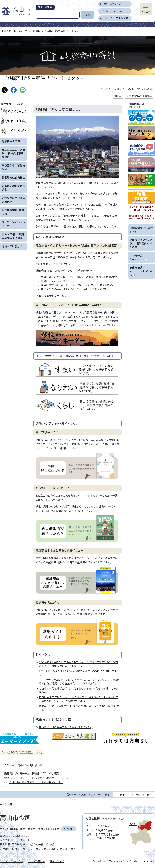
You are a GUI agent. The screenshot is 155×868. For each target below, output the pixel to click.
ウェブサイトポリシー (12, 861)
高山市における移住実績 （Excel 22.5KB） (66, 727)
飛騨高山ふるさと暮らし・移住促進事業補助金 (13, 153)
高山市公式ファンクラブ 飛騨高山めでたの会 (141, 244)
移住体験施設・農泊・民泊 (14, 212)
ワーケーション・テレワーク (13, 224)
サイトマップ (57, 861)
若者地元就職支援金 (14, 178)
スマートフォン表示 (141, 795)
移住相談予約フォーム (53, 296)
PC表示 (120, 795)
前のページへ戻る (76, 795)
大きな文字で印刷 (137, 96)
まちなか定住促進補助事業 (13, 200)
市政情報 (36, 31)
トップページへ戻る (99, 795)
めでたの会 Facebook (138, 257)
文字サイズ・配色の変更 (115, 18)
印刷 (116, 96)
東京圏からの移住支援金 (13, 167)
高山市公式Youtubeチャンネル (141, 271)
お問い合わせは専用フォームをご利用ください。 (36, 782)
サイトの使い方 (37, 861)
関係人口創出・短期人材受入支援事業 (13, 236)
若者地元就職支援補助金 (14, 188)
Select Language (115, 11)
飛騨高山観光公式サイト (141, 230)
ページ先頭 (6, 804)
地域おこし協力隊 (12, 246)
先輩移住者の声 (11, 141)
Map (70, 829)
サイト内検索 (45, 7)
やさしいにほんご (112, 4)
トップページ (21, 31)
